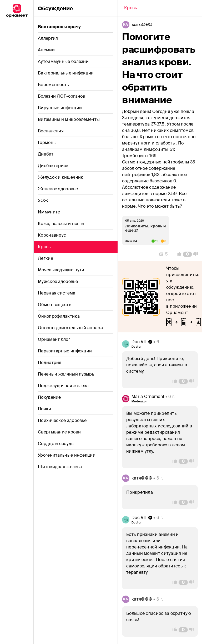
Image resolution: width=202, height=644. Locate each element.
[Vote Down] (197, 254)
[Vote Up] (178, 254)
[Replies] (163, 254)
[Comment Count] (187, 254)
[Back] (131, 8)
